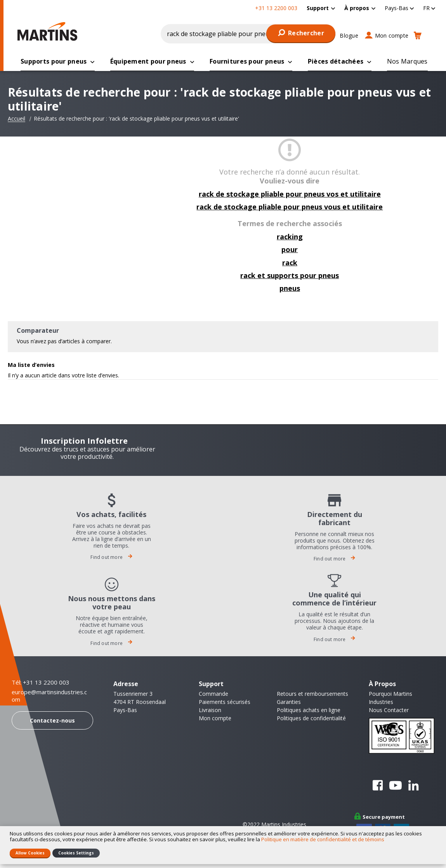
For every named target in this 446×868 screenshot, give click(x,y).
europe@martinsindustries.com (49, 696)
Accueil (16, 119)
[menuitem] (321, 8)
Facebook (378, 786)
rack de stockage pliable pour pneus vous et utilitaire (290, 207)
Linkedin (413, 786)
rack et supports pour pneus (290, 276)
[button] (399, 8)
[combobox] (248, 34)
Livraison (210, 710)
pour (290, 250)
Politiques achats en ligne (309, 710)
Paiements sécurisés (225, 702)
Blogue (349, 35)
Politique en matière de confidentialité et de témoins (323, 839)
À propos (357, 8)
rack (290, 263)
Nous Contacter (389, 710)
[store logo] (47, 31)
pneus (290, 289)
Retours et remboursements (312, 694)
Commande (213, 694)
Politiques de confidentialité (311, 718)
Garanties (289, 702)
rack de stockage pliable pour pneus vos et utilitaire (290, 194)
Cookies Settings (76, 853)
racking (290, 237)
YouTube (396, 786)
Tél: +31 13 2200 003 (41, 683)
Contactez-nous (52, 721)
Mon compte (392, 35)
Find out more (111, 558)
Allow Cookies (30, 853)
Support (318, 8)
